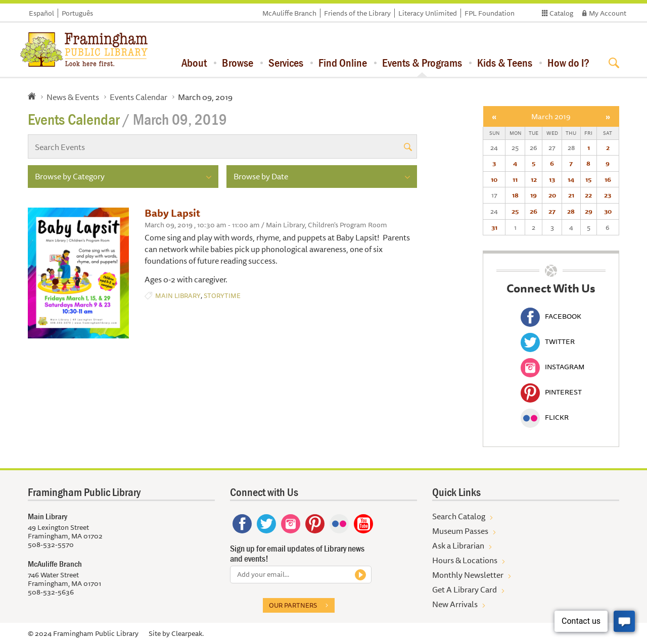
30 (608, 211)
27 (552, 211)
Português (77, 13)
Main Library (178, 296)
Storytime (222, 296)
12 (534, 179)
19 (534, 195)
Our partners (293, 605)
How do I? (568, 63)
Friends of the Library (357, 13)
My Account (608, 13)
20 (552, 195)
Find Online (343, 63)
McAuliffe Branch (289, 13)
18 (515, 195)
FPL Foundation (490, 13)
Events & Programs (422, 63)
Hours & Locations (465, 560)
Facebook (551, 316)
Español (41, 13)
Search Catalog (459, 516)
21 (571, 195)
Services (286, 63)
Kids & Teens (505, 63)
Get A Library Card (465, 589)
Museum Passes (460, 531)
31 (494, 227)
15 (588, 179)
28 (571, 211)
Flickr (545, 417)
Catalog (561, 13)
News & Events (73, 97)
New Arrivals (455, 604)
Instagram (552, 367)
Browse (238, 63)
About (194, 63)
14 (571, 179)
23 (608, 195)
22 (588, 195)
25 (515, 211)
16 (608, 179)
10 (494, 179)
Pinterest (551, 392)
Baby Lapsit (172, 213)
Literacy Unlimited (428, 13)
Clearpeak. (188, 633)
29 (589, 211)
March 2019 (551, 116)
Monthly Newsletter (468, 575)
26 (534, 211)
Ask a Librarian (458, 546)
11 (515, 179)
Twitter (548, 341)
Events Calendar (138, 97)
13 (552, 179)
